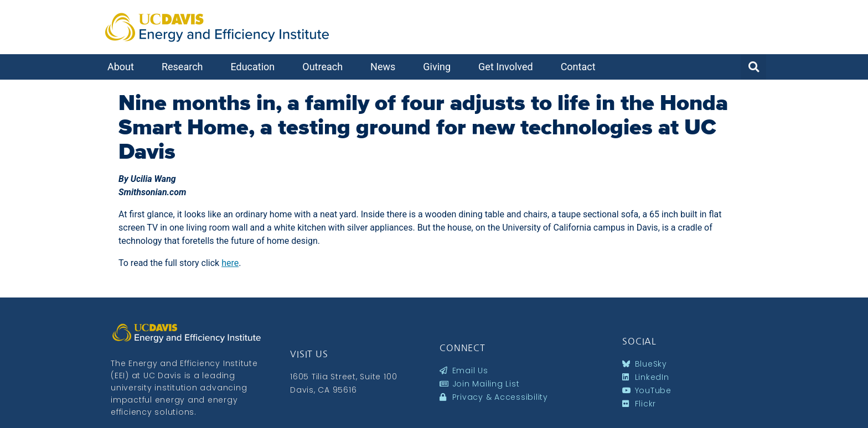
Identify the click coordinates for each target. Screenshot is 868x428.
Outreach (325, 67)
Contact (581, 67)
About (123, 67)
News (386, 67)
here (230, 263)
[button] (753, 67)
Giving (440, 67)
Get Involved (508, 67)
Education (255, 67)
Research (185, 67)
